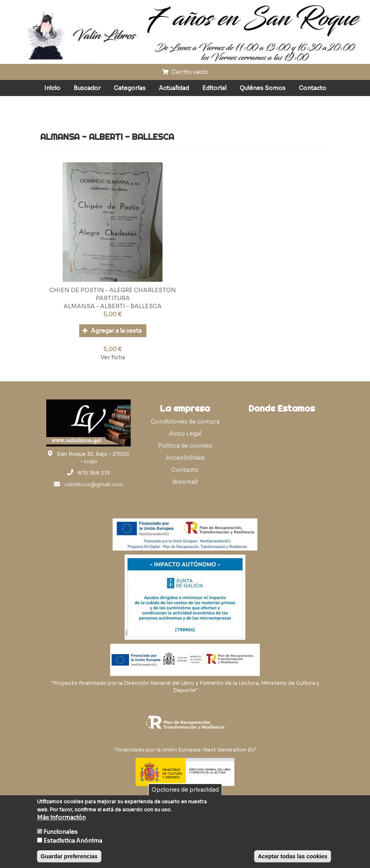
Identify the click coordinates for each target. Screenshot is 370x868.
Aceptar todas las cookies (293, 856)
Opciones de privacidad (185, 790)
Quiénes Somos (263, 88)
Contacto (312, 88)
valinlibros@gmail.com (94, 485)
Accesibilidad (185, 458)
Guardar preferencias (69, 856)
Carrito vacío (185, 72)
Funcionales (61, 832)
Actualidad (174, 88)
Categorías (130, 88)
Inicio (52, 88)
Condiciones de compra (185, 422)
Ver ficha (113, 357)
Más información (61, 817)
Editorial (214, 88)
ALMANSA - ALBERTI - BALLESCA (113, 306)
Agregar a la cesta (112, 331)
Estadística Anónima (73, 841)
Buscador (87, 88)
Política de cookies (185, 446)
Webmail (185, 482)
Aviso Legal (185, 434)
